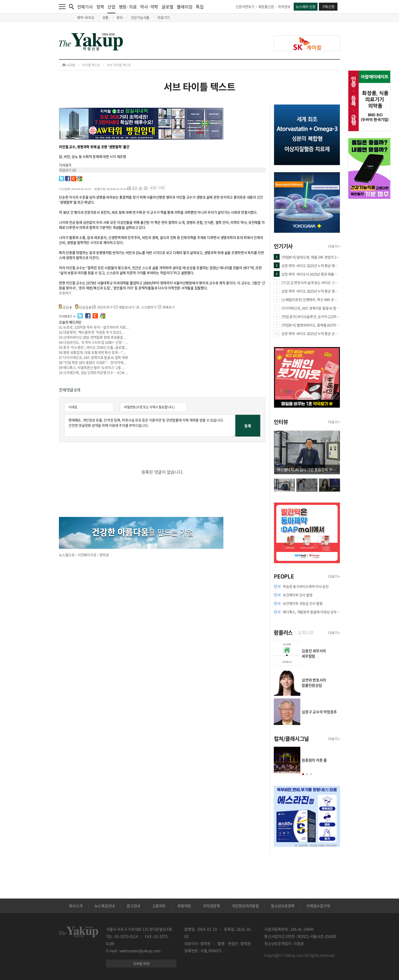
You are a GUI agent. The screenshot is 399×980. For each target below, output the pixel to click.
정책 (100, 7)
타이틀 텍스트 (91, 65)
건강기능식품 (140, 17)
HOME (69, 65)
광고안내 (133, 906)
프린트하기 (102, 307)
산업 (111, 8)
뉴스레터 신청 (305, 7)
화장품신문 (266, 7)
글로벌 (167, 7)
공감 (65, 307)
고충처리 (159, 906)
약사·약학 (149, 7)
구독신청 (328, 7)
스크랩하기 (146, 307)
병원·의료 (128, 7)
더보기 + (334, 246)
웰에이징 (185, 7)
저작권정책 (211, 906)
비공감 (83, 307)
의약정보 (284, 7)
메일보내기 (124, 307)
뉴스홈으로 (67, 555)
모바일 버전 (141, 963)
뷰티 (120, 17)
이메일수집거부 (318, 906)
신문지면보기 (245, 7)
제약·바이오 (86, 17)
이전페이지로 (87, 555)
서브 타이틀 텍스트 (119, 65)
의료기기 (164, 17)
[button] (303, 774)
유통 (106, 17)
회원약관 (184, 906)
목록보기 (166, 307)
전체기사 (85, 7)
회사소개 (76, 906)
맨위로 (104, 555)
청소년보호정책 (283, 906)
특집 (200, 7)
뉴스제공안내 (105, 906)
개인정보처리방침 (245, 906)
